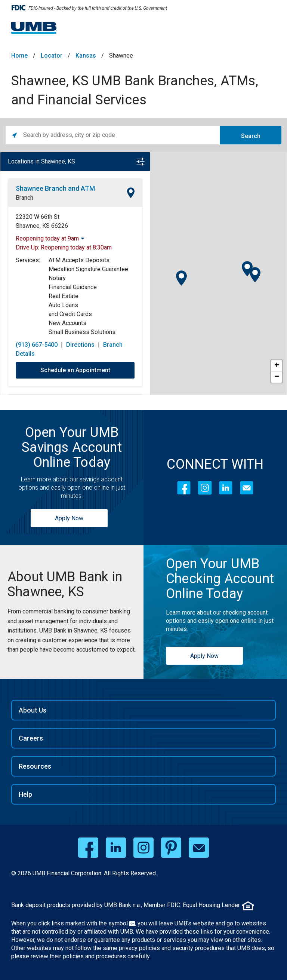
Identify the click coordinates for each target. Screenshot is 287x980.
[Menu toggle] (267, 30)
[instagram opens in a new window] (143, 848)
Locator (52, 56)
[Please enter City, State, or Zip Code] (121, 135)
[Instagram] (205, 488)
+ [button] (277, 366)
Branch (24, 198)
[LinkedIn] (226, 488)
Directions (80, 345)
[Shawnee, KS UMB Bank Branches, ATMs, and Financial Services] (72, 584)
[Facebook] (184, 488)
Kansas (86, 56)
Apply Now (69, 518)
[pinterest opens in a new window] (171, 848)
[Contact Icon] (247, 488)
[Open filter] (141, 162)
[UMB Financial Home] (34, 28)
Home (19, 56)
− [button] (277, 377)
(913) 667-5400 (37, 345)
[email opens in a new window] (199, 848)
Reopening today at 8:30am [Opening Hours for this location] (76, 247)
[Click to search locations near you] (14, 135)
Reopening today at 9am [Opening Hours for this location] (47, 238)
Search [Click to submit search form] (251, 136)
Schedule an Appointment (75, 370)
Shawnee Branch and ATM (55, 188)
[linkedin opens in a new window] (116, 848)
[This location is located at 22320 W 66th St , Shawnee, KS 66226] (75, 221)
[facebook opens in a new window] (88, 848)
